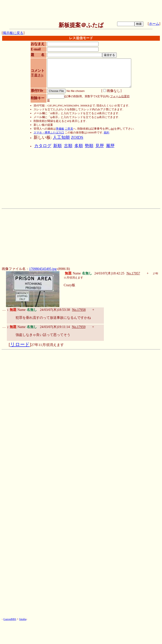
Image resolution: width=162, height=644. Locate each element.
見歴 (100, 146)
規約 (106, 133)
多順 (79, 146)
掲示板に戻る (13, 33)
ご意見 (69, 129)
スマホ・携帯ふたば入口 (49, 133)
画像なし (112, 91)
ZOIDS (77, 137)
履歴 (110, 146)
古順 (68, 146)
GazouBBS (10, 619)
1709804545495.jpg (43, 269)
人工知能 (61, 137)
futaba (23, 619)
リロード (20, 344)
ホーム (154, 24)
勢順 (89, 146)
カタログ (43, 146)
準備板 (60, 129)
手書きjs (37, 75)
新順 (57, 146)
